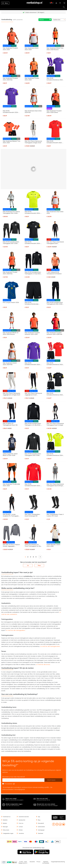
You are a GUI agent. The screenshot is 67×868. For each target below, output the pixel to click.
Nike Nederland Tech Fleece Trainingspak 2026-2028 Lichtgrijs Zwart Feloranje (11, 212)
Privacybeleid (8, 784)
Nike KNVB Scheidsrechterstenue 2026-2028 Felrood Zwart (55, 364)
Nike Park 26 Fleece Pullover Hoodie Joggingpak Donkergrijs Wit (11, 545)
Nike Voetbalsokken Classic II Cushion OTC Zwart (55, 515)
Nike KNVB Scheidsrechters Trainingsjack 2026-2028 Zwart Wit (33, 455)
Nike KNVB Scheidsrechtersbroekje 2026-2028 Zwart (32, 303)
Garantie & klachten (24, 817)
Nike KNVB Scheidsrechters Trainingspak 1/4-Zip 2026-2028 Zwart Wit (33, 273)
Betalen (5, 823)
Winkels (21, 830)
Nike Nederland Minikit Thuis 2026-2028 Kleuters (55, 49)
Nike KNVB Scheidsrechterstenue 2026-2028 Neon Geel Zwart (55, 455)
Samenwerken (41, 827)
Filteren (45, 20)
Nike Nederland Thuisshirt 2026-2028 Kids (10, 79)
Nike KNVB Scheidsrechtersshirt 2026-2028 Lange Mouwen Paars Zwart (33, 364)
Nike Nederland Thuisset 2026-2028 (32, 79)
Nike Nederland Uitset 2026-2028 (55, 212)
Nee (39, 565)
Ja (28, 565)
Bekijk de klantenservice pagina (14, 800)
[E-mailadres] (23, 780)
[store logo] (33, 3)
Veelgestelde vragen (8, 833)
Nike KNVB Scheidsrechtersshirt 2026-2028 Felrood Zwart (54, 142)
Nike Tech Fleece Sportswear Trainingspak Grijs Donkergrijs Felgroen (55, 485)
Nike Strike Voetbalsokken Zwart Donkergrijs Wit (32, 515)
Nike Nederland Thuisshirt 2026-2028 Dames (54, 112)
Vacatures (21, 833)
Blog (39, 820)
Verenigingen (41, 830)
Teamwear (40, 833)
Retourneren (6, 830)
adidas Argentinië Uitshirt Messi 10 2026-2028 (10, 455)
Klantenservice (7, 817)
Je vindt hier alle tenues (43, 665)
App (39, 817)
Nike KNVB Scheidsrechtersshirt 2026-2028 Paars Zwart (11, 112)
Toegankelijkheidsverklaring (58, 862)
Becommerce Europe (4, 862)
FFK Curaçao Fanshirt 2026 (11, 302)
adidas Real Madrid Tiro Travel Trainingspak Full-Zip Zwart (33, 545)
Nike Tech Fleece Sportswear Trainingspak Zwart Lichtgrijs (55, 424)
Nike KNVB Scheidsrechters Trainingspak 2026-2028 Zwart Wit (11, 243)
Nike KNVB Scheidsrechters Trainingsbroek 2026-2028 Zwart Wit (55, 303)
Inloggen (56, 3)
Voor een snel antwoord (13, 806)
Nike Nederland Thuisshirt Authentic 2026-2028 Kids (54, 333)
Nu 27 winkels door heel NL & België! (47, 806)
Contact (21, 827)
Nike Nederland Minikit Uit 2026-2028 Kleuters (11, 333)
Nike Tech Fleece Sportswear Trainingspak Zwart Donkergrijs (55, 243)
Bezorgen (5, 827)
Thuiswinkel (15, 862)
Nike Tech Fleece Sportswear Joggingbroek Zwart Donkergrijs (33, 394)
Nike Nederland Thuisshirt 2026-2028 (10, 49)
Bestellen (5, 820)
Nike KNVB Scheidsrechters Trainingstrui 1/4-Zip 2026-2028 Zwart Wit (33, 424)
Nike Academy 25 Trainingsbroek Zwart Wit (10, 424)
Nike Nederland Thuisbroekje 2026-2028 (11, 485)
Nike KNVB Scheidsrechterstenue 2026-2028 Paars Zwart (55, 79)
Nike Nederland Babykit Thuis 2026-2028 (11, 142)
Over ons (21, 823)
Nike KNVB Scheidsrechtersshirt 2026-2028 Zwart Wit (33, 243)
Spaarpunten (22, 820)
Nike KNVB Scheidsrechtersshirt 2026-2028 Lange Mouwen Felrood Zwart (33, 485)
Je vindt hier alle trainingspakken (15, 630)
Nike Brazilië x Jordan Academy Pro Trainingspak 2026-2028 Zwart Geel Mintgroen (11, 515)
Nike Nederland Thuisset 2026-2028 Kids (10, 273)
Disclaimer (32, 862)
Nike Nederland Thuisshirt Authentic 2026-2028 (32, 333)
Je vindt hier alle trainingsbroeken (50, 646)
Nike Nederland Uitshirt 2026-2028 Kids (10, 364)
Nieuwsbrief (41, 823)
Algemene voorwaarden (46, 862)
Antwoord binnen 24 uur (43, 800)
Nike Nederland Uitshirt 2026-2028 (32, 49)
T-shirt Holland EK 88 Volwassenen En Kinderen (54, 273)
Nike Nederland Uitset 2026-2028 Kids (33, 112)
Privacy (38, 862)
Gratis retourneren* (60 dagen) (35, 12)
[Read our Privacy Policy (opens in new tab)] (14, 784)
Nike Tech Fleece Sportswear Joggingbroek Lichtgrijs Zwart (11, 394)
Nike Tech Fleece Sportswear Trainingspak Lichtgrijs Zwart (33, 142)
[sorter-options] (59, 20)
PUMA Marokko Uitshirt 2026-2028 (53, 545)
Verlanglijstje (60, 3)
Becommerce (9, 862)
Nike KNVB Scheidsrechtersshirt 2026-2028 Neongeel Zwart (33, 212)
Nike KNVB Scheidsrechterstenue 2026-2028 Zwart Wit (55, 394)
